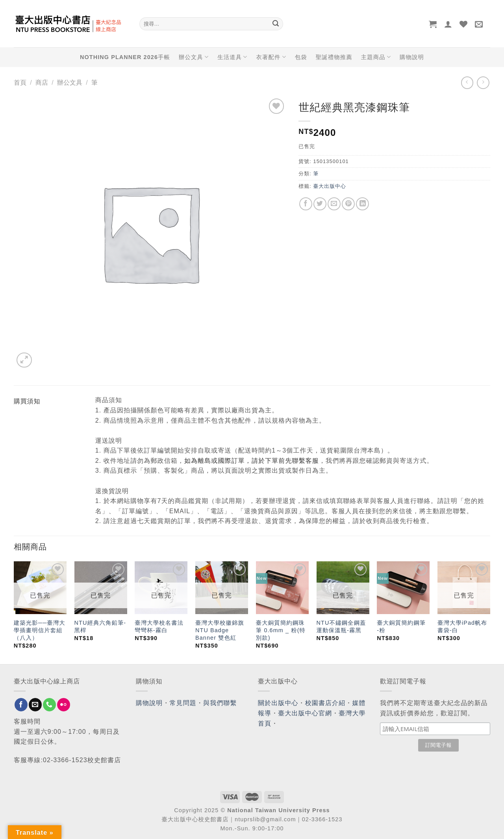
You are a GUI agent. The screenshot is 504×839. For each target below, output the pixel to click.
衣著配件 (271, 57)
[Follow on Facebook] (21, 705)
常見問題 (183, 703)
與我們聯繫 (220, 703)
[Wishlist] (464, 24)
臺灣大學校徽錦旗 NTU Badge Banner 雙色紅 (220, 630)
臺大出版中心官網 (305, 713)
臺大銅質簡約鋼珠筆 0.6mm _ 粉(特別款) (281, 630)
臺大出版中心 (329, 186)
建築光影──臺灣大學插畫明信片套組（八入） (40, 630)
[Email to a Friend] (334, 204)
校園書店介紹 (325, 703)
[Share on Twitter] (320, 204)
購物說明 (412, 57)
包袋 (301, 57)
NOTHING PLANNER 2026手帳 (125, 57)
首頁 (20, 83)
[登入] (448, 24)
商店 (42, 83)
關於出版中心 (278, 703)
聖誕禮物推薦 (334, 57)
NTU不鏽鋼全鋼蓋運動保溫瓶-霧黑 (341, 626)
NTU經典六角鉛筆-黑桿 (100, 626)
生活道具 (232, 57)
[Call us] (49, 705)
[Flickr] (64, 705)
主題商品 (376, 57)
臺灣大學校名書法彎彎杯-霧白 (159, 626)
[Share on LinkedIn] (362, 204)
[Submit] (276, 24)
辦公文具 (194, 57)
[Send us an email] (35, 705)
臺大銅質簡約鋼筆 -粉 (401, 626)
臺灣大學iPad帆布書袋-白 (462, 626)
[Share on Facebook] (306, 204)
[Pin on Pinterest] (348, 204)
